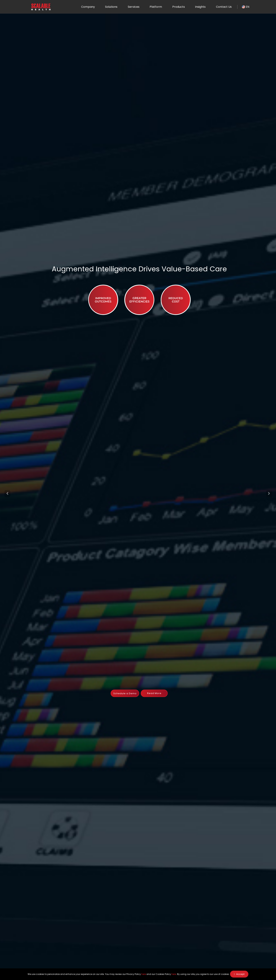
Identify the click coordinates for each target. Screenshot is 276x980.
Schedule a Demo (125, 693)
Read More (154, 693)
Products (178, 7)
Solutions (111, 7)
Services (133, 7)
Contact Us (224, 7)
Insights (200, 7)
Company (88, 7)
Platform (156, 7)
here (144, 974)
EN (246, 7)
